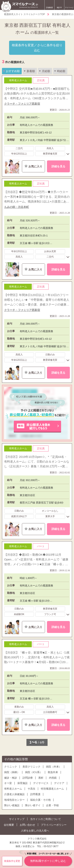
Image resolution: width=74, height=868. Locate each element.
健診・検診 (11, 778)
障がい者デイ (33, 805)
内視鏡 (53, 778)
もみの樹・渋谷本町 (17, 207)
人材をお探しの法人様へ (35, 831)
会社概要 (9, 825)
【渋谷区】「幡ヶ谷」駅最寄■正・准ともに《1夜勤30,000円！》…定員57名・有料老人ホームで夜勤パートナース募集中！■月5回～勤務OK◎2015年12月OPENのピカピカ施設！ (37, 658)
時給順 (61, 71)
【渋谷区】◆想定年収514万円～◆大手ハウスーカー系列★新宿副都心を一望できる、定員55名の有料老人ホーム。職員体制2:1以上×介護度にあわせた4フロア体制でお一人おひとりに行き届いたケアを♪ (37, 197)
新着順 (31, 71)
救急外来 (53, 772)
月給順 (46, 71)
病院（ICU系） (34, 772)
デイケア (59, 783)
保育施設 (22, 783)
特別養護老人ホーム (52, 789)
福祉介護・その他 (40, 800)
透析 (41, 778)
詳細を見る (58, 166)
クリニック (11, 767)
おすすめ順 (13, 71)
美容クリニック (31, 767)
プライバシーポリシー (54, 825)
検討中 (59, 5)
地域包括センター (14, 800)
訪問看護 (35, 794)
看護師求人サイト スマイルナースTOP (24, 14)
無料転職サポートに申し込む (48, 859)
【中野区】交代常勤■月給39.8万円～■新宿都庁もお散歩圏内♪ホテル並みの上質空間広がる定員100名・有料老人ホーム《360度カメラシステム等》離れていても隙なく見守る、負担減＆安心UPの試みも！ (37, 94)
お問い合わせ (27, 825)
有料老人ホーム (13, 789)
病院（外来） (54, 767)
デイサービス (41, 783)
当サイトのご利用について (46, 819)
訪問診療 (28, 778)
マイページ (69, 8)
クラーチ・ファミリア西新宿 (22, 104)
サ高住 (31, 789)
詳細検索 (49, 8)
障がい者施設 (12, 805)
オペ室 (8, 783)
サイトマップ (17, 819)
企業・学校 (52, 805)
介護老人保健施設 (14, 794)
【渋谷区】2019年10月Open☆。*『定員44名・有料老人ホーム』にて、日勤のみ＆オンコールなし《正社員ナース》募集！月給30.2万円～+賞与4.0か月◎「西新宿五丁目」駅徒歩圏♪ (37, 462)
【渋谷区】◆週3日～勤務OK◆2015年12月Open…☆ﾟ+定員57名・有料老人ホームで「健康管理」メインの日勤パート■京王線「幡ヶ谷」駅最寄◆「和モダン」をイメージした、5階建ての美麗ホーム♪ (36, 560)
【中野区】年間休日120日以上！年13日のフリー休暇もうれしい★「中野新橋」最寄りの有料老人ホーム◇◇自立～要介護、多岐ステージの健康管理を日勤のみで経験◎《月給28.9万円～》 (37, 300)
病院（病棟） (12, 772)
